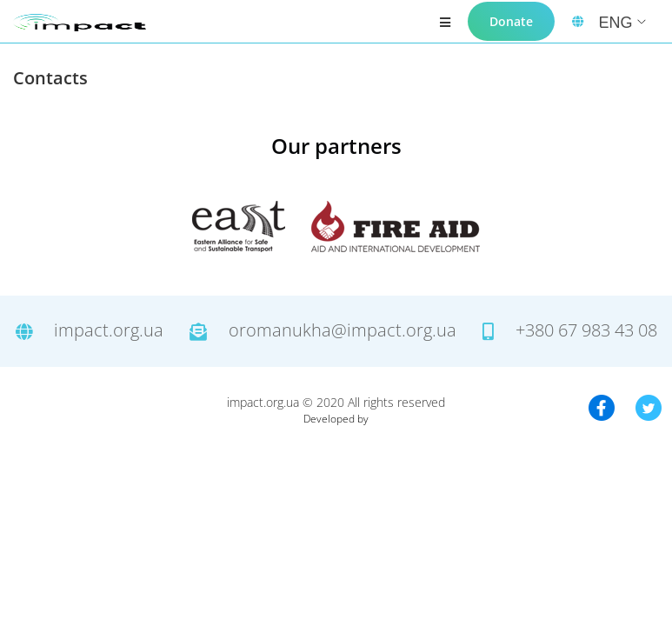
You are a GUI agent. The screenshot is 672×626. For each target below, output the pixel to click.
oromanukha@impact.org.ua (323, 331)
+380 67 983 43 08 (570, 331)
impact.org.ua (90, 331)
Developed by (336, 419)
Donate (511, 21)
